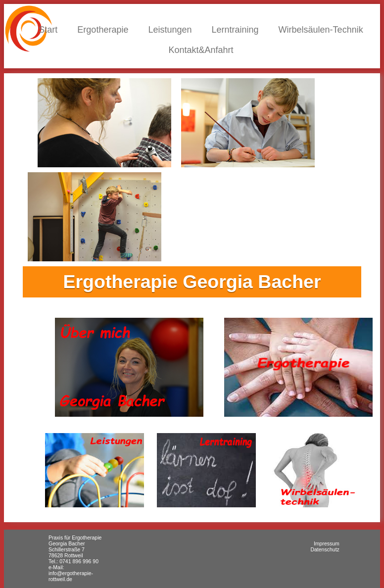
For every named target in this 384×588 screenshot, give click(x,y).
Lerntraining (235, 30)
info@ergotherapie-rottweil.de (71, 576)
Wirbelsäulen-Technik (321, 30)
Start (48, 30)
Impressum (327, 543)
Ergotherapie (103, 30)
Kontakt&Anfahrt (201, 50)
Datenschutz (325, 549)
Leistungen (170, 30)
